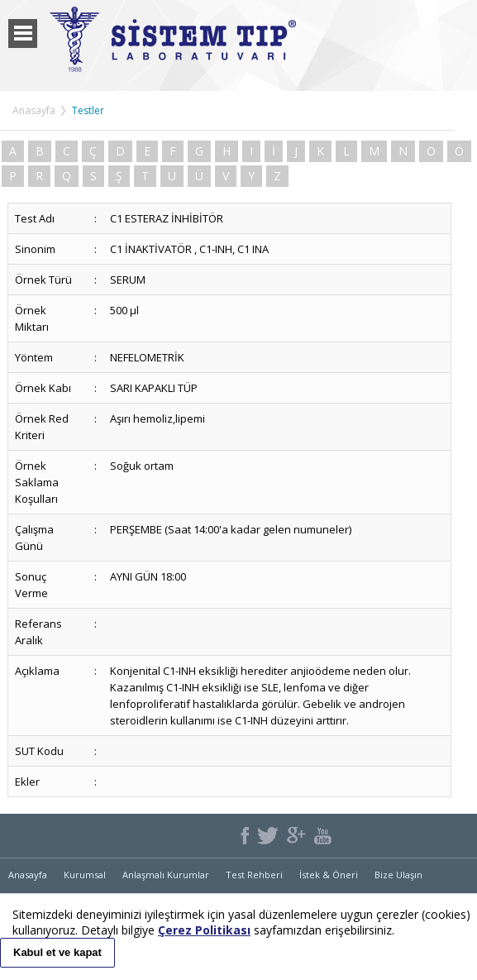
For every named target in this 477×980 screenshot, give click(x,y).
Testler (88, 110)
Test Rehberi (254, 875)
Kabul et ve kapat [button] (57, 952)
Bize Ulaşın (398, 875)
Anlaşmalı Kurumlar (166, 875)
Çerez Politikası (204, 930)
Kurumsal (85, 875)
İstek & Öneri (329, 875)
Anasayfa (34, 110)
